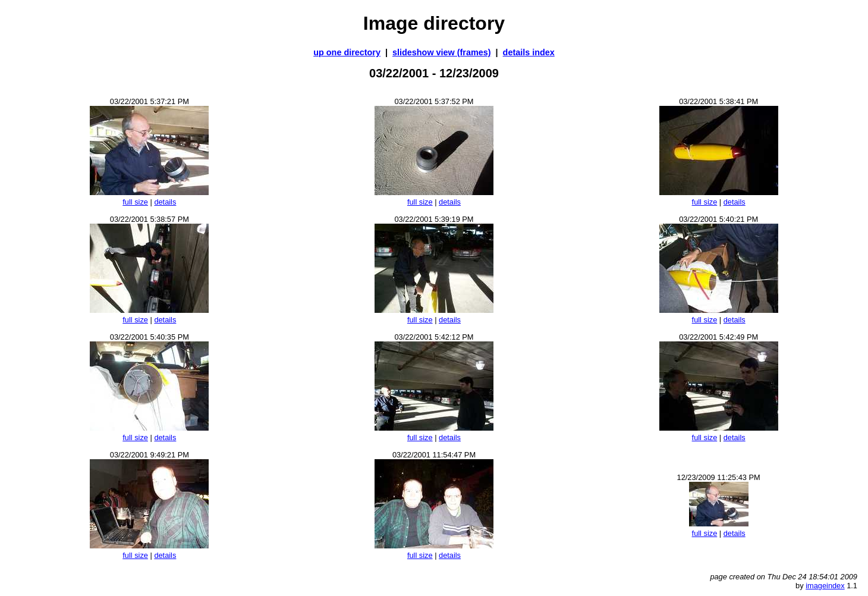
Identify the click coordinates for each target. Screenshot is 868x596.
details (165, 202)
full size (135, 202)
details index (529, 52)
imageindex (825, 586)
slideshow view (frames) (442, 52)
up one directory (347, 52)
